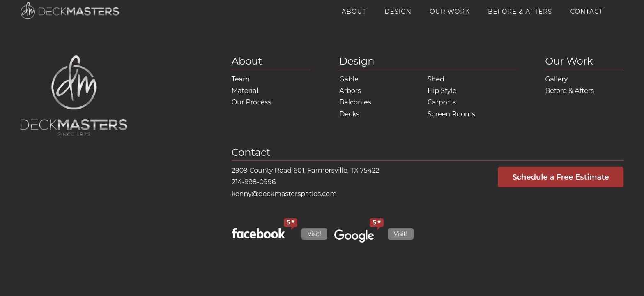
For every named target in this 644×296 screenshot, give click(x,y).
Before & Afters (520, 11)
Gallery (556, 79)
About (354, 11)
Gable (349, 79)
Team (241, 79)
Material (245, 91)
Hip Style (442, 91)
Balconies (355, 102)
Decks (349, 114)
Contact (586, 11)
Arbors (350, 91)
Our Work (450, 11)
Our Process (251, 102)
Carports (442, 102)
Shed (436, 79)
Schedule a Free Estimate (561, 177)
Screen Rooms (451, 114)
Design (398, 11)
